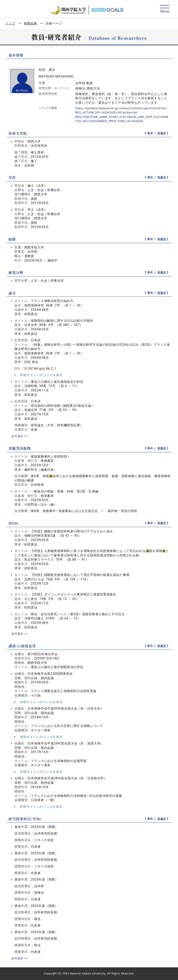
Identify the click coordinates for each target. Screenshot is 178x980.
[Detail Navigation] (165, 9)
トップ (10, 23)
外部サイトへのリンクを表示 (39, 375)
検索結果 (30, 23)
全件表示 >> (20, 436)
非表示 (162, 133)
